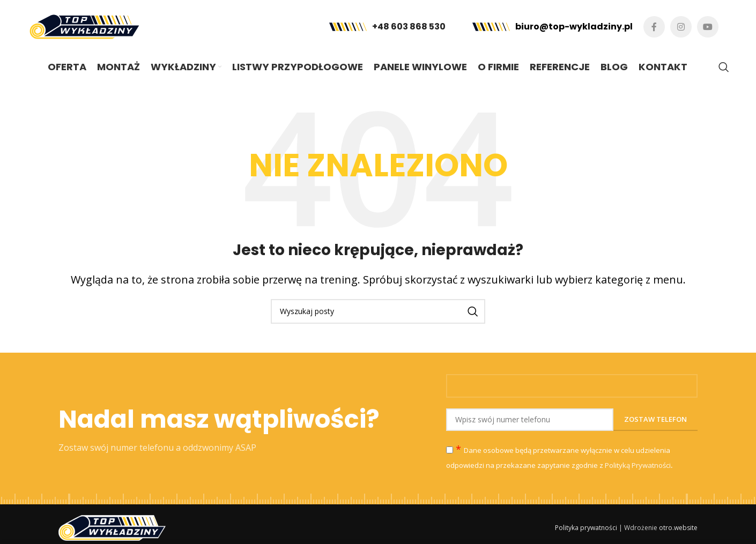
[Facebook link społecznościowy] (654, 27)
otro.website (678, 528)
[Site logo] (84, 26)
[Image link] (112, 527)
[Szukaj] (724, 67)
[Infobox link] (387, 27)
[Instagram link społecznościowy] (681, 27)
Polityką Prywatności (638, 465)
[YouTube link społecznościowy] (708, 27)
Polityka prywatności (586, 528)
